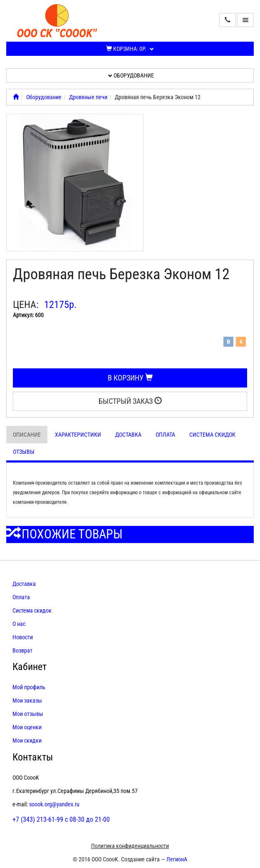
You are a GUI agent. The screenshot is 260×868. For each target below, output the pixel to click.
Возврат (22, 650)
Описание (27, 435)
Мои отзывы (28, 714)
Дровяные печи (88, 97)
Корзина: (130, 49)
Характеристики (78, 435)
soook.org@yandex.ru (54, 804)
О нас (19, 624)
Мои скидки (27, 740)
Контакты (33, 757)
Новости (23, 637)
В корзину (130, 378)
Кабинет (30, 667)
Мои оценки (27, 727)
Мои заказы (27, 700)
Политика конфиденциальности (130, 846)
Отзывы (24, 452)
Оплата (165, 435)
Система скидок (212, 435)
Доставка (128, 435)
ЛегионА (177, 859)
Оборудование (131, 75)
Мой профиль (29, 687)
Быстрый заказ (130, 401)
